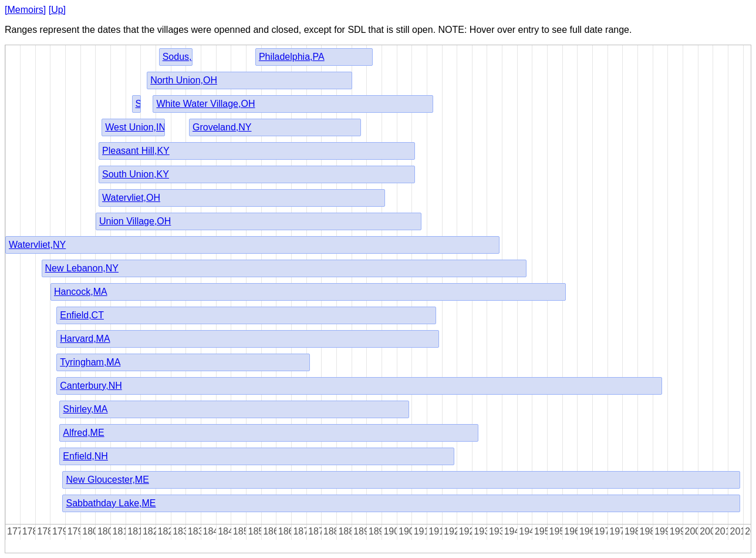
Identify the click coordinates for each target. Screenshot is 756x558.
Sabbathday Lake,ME (111, 503)
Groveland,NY (222, 127)
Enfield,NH (85, 456)
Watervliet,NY (37, 245)
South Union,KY (136, 174)
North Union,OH (184, 80)
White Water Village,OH (205, 104)
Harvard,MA (85, 339)
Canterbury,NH (91, 386)
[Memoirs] (25, 10)
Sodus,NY (184, 57)
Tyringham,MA (90, 362)
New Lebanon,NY (82, 268)
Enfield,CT (82, 315)
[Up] (57, 10)
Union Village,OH (135, 221)
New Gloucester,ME (107, 480)
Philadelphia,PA (292, 57)
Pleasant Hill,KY (136, 151)
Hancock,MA (81, 292)
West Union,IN (135, 127)
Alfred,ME (83, 433)
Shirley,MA (85, 409)
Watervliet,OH (131, 198)
